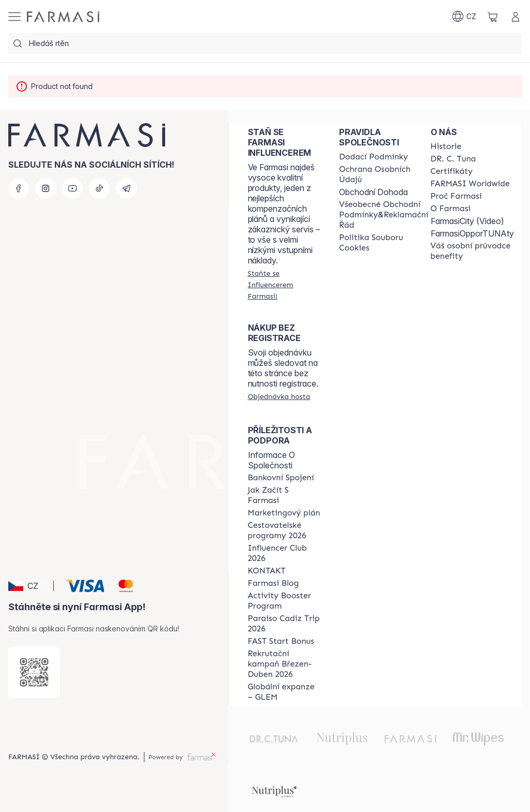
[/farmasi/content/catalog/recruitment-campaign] (284, 664)
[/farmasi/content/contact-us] (267, 571)
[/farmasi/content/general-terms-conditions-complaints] (384, 215)
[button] (29, 586)
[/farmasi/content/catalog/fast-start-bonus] (281, 641)
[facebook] (19, 188)
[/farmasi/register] (284, 285)
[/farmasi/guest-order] (279, 396)
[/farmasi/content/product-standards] (452, 171)
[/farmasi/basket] (493, 17)
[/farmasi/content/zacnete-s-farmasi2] (284, 495)
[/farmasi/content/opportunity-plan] (284, 513)
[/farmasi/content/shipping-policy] (373, 157)
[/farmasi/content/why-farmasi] (456, 196)
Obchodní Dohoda (373, 192)
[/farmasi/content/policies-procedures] (384, 174)
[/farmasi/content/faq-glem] (284, 692)
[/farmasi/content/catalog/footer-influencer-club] (284, 553)
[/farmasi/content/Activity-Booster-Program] (284, 601)
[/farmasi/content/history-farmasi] (446, 146)
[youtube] (72, 188)
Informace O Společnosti (271, 460)
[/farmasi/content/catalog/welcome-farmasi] (472, 251)
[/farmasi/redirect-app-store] (34, 672)
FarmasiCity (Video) (467, 221)
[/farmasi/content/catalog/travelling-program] (284, 530)
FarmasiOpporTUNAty (472, 233)
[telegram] (126, 188)
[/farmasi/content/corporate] (470, 184)
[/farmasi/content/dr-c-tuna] (453, 159)
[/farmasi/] (63, 17)
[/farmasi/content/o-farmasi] (451, 209)
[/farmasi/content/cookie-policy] (384, 243)
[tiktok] (99, 188)
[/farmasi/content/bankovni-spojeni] (281, 478)
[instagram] (46, 188)
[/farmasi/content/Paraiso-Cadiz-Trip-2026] (284, 624)
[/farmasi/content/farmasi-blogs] (274, 583)
